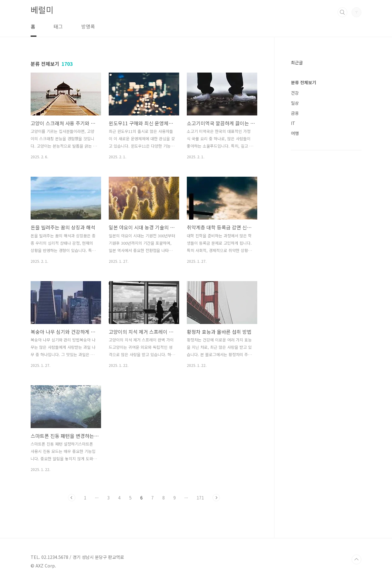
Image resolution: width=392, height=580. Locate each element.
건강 (295, 93)
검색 (342, 12)
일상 (295, 103)
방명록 (88, 26)
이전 (72, 498)
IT (293, 123)
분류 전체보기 (303, 82)
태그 (58, 26)
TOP (356, 559)
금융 (295, 113)
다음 (216, 498)
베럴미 (42, 10)
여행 (295, 133)
